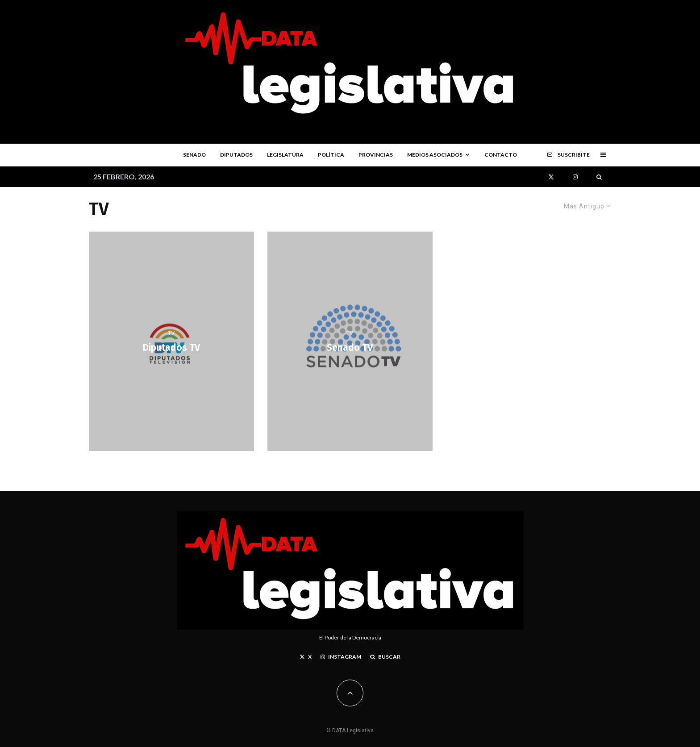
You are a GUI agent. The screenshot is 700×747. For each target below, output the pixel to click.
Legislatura (285, 155)
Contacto (501, 155)
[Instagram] (575, 177)
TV (171, 333)
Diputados (236, 155)
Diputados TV (171, 348)
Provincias (376, 155)
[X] (551, 177)
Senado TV (350, 348)
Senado (194, 155)
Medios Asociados (435, 155)
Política (331, 155)
